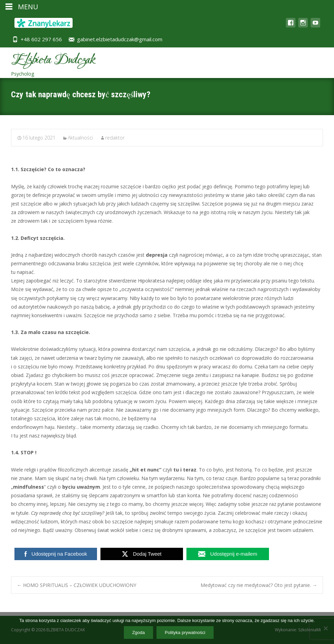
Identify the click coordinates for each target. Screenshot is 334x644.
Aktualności (80, 138)
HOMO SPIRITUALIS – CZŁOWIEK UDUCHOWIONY (77, 585)
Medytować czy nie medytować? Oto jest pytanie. (259, 585)
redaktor (115, 138)
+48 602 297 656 (41, 39)
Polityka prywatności (185, 632)
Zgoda (138, 632)
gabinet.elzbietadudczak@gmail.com (120, 39)
